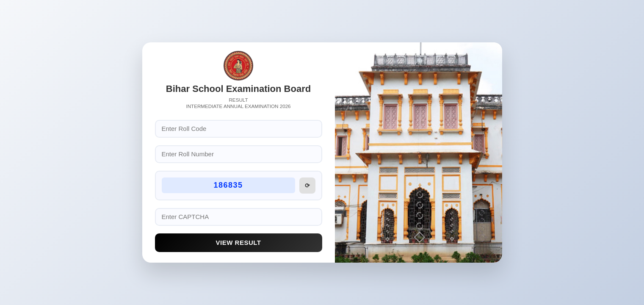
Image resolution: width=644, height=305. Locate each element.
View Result (239, 243)
